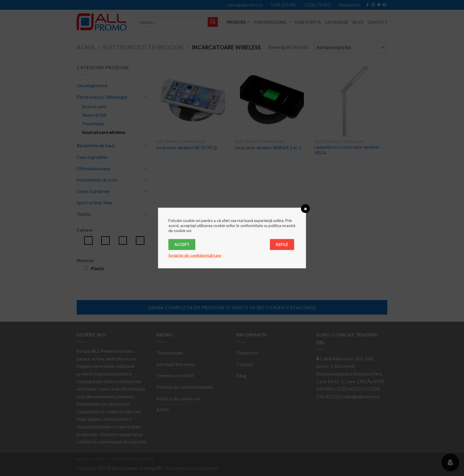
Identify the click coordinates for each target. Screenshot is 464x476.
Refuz (282, 245)
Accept (182, 245)
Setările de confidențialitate (195, 255)
